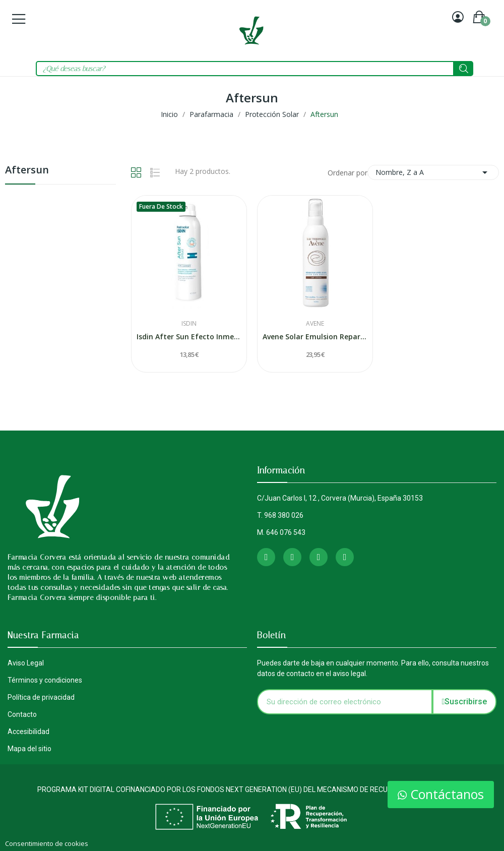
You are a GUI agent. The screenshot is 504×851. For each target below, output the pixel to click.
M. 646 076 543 (281, 532)
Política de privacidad (41, 697)
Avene (315, 324)
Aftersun (27, 171)
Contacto (22, 714)
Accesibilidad (28, 732)
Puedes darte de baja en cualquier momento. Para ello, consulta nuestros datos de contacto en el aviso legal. (373, 668)
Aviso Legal (26, 663)
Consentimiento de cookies (47, 843)
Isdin (189, 324)
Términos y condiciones (45, 680)
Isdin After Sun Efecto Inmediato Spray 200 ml (189, 337)
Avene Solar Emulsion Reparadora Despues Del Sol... (315, 337)
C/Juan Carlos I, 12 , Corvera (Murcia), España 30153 (340, 498)
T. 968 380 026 (280, 515)
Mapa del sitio (29, 749)
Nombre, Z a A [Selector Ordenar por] (433, 172)
